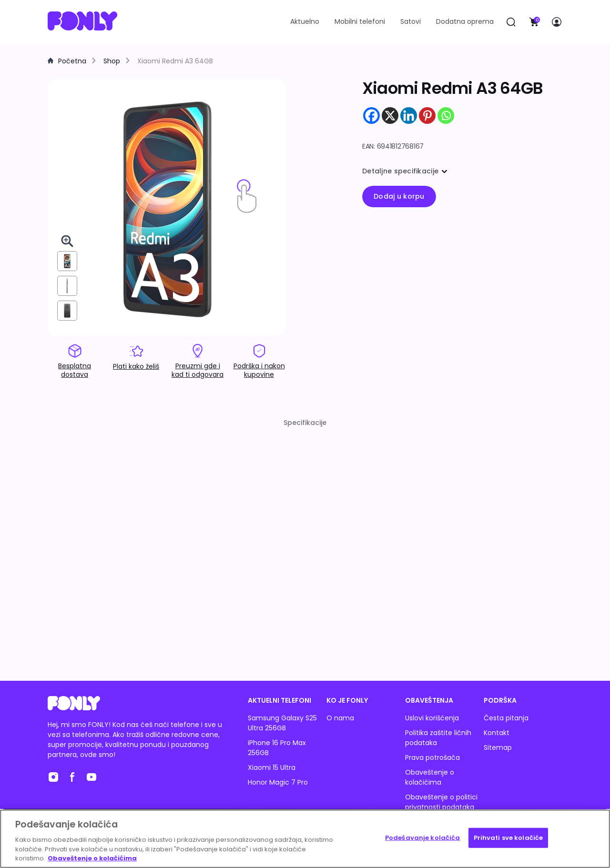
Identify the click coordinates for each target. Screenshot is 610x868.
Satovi (411, 21)
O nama (340, 718)
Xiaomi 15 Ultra (272, 767)
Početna (72, 61)
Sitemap (498, 747)
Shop (112, 61)
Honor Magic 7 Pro (278, 782)
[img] (167, 210)
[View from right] (67, 286)
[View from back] (67, 311)
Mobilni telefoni (360, 21)
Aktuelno (305, 21)
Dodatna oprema (465, 21)
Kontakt (497, 733)
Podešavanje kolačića (423, 838)
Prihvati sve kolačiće (508, 838)
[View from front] (67, 261)
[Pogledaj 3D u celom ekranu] (67, 241)
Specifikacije (305, 423)
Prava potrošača (432, 757)
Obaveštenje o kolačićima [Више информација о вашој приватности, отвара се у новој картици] (92, 858)
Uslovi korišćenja (432, 718)
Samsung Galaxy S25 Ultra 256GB (282, 723)
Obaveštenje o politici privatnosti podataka (441, 802)
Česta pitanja (506, 718)
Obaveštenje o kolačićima (430, 777)
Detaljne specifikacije (405, 171)
